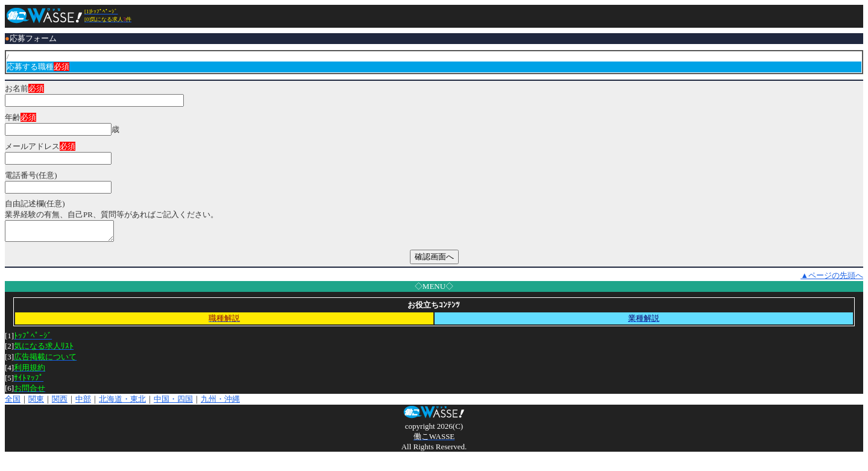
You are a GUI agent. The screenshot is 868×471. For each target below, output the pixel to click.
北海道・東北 (122, 403)
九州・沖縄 (220, 403)
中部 (83, 403)
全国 (13, 403)
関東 (36, 403)
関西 (60, 403)
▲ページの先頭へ (832, 279)
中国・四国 (173, 403)
